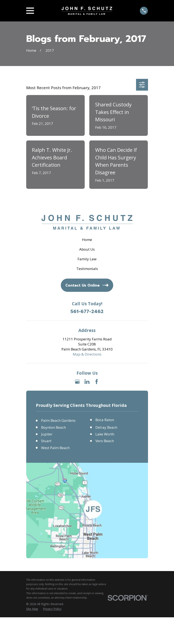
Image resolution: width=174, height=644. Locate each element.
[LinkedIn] (87, 382)
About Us (87, 249)
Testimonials (87, 269)
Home (87, 240)
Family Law (87, 259)
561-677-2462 (87, 312)
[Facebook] (97, 382)
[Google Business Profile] (77, 382)
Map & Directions (87, 354)
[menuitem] (32, 609)
